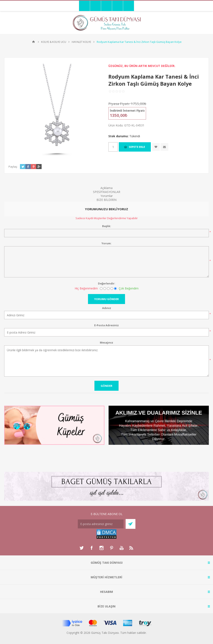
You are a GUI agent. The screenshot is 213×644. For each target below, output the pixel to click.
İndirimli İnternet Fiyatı (127, 111)
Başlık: (107, 226)
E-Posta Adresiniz (106, 325)
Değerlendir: (107, 283)
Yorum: (106, 243)
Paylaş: (13, 167)
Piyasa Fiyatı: (119, 104)
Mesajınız (106, 342)
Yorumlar (107, 196)
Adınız (107, 308)
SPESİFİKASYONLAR (107, 192)
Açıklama (106, 188)
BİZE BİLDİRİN (106, 200)
